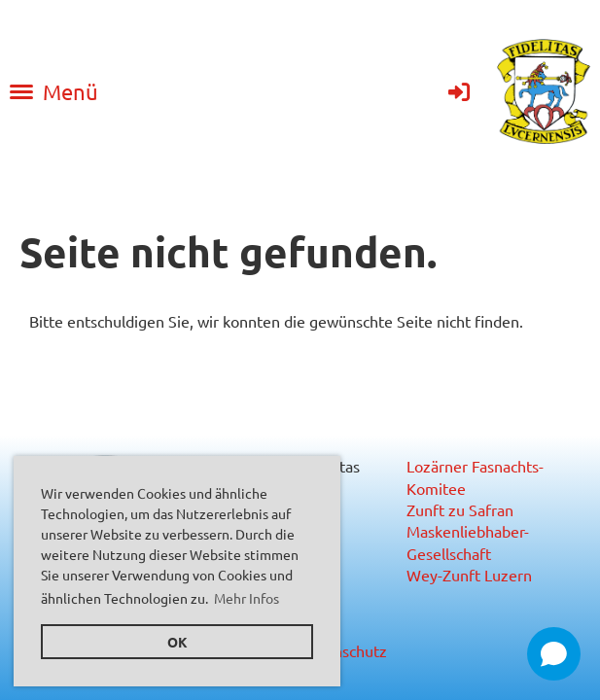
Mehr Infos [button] (247, 598)
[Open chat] (554, 654)
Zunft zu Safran (460, 509)
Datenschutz (344, 650)
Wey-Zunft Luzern (469, 575)
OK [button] (177, 642)
